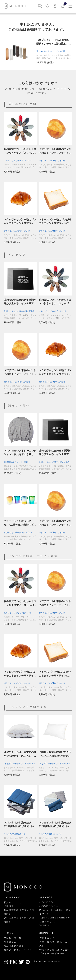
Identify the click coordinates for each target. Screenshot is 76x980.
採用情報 (9, 906)
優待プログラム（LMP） (18, 950)
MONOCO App (49, 906)
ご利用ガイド (47, 938)
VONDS (44, 926)
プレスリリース (13, 938)
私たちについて (13, 902)
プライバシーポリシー (52, 954)
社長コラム (10, 942)
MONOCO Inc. (43, 961)
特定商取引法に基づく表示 (55, 950)
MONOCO (46, 902)
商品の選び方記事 (14, 946)
